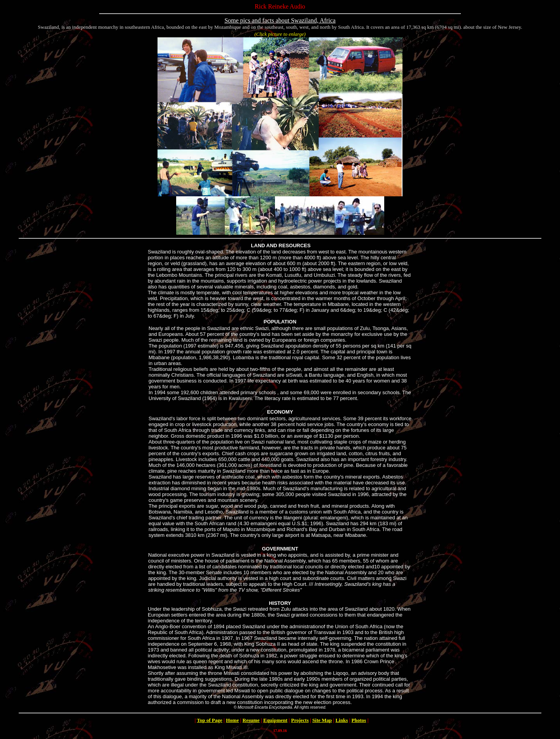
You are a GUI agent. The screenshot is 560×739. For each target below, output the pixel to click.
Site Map (322, 720)
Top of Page (209, 720)
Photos (359, 720)
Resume (251, 720)
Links (342, 720)
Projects (300, 720)
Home (232, 720)
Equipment (275, 720)
